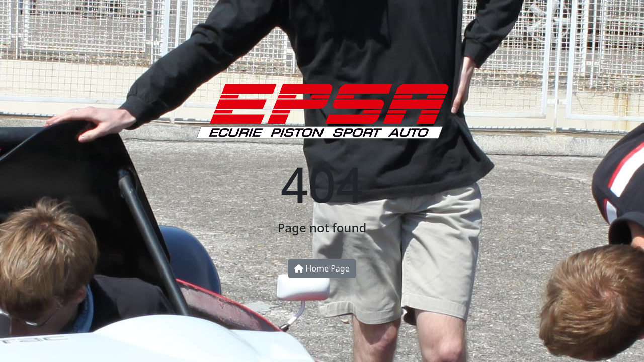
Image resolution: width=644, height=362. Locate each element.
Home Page (322, 268)
